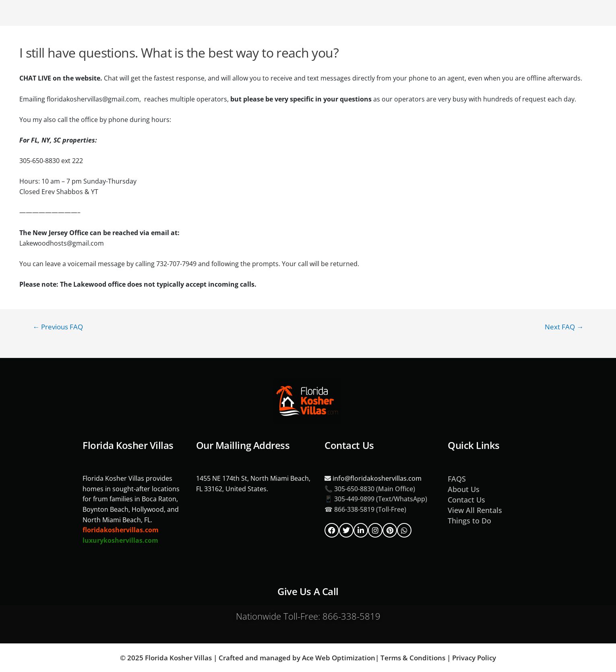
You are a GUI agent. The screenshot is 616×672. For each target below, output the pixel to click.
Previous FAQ (58, 327)
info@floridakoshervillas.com (373, 478)
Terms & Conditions (413, 658)
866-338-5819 (351, 616)
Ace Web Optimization (339, 658)
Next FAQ (564, 327)
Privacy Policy (474, 658)
